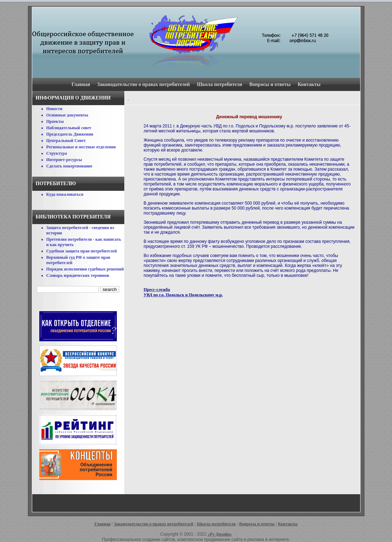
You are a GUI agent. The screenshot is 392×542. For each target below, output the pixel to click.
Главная (81, 84)
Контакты (309, 84)
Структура (57, 153)
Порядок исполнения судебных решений (85, 269)
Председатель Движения (70, 134)
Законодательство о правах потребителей (143, 84)
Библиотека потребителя (73, 217)
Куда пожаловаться (65, 194)
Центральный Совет (66, 141)
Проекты (55, 121)
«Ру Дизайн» (220, 534)
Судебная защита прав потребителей (82, 251)
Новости (55, 109)
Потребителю (56, 184)
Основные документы (67, 115)
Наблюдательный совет (69, 128)
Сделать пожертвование (69, 166)
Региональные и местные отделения (81, 147)
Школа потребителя (220, 84)
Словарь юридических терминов (78, 275)
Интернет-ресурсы (64, 160)
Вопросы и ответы (270, 84)
